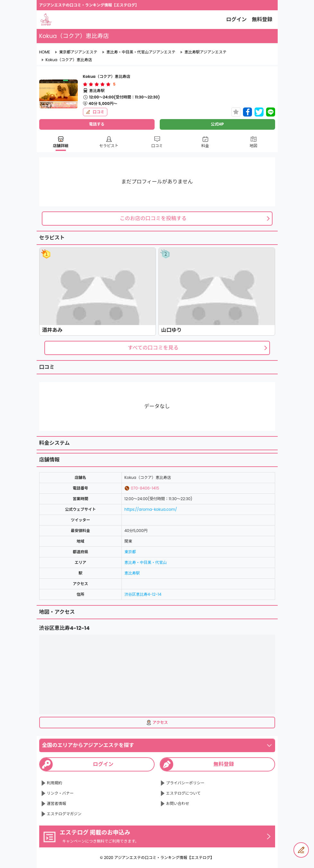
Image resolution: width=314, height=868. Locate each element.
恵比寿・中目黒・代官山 (146, 562)
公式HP (217, 124)
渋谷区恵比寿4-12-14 (143, 594)
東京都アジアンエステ (78, 52)
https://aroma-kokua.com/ (151, 509)
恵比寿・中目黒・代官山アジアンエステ (141, 52)
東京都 (130, 552)
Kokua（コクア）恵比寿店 (69, 60)
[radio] (86, 84)
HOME (45, 52)
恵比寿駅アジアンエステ (206, 52)
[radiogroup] (97, 84)
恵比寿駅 (132, 573)
